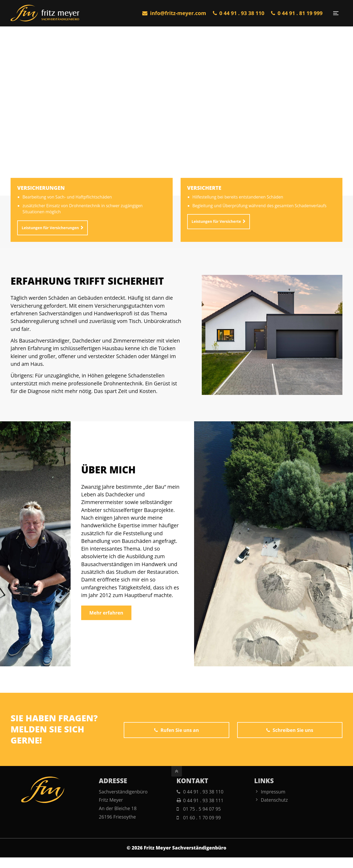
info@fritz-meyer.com (174, 13)
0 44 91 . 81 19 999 (297, 13)
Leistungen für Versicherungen (50, 231)
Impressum (273, 792)
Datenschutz (274, 800)
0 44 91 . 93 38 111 (203, 800)
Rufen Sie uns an (176, 730)
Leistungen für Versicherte (216, 225)
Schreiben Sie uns (290, 730)
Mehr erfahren (106, 613)
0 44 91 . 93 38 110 (239, 13)
